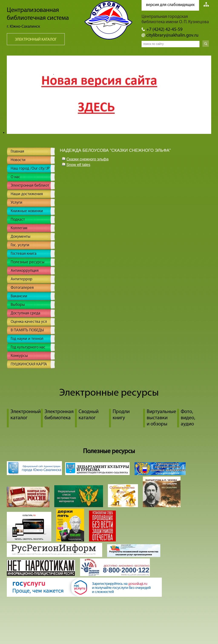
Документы (21, 237)
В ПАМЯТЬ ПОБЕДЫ (27, 330)
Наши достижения (27, 194)
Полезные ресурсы (28, 262)
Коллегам (19, 228)
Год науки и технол (27, 339)
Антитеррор (22, 279)
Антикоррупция (25, 271)
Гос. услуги (20, 245)
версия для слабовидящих (170, 5)
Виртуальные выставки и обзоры (161, 418)
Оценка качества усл (29, 322)
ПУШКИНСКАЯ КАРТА (29, 364)
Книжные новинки (27, 211)
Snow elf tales (78, 165)
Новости (18, 160)
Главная (17, 152)
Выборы (18, 305)
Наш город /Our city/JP (30, 169)
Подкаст (18, 220)
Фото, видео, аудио (188, 418)
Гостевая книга (24, 254)
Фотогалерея (22, 288)
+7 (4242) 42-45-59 (164, 30)
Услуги (16, 203)
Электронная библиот (30, 186)
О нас (15, 177)
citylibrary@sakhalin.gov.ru (172, 35)
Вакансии (19, 296)
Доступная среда (25, 313)
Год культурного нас (28, 347)
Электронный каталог (36, 40)
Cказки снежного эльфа (87, 159)
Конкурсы (19, 356)
